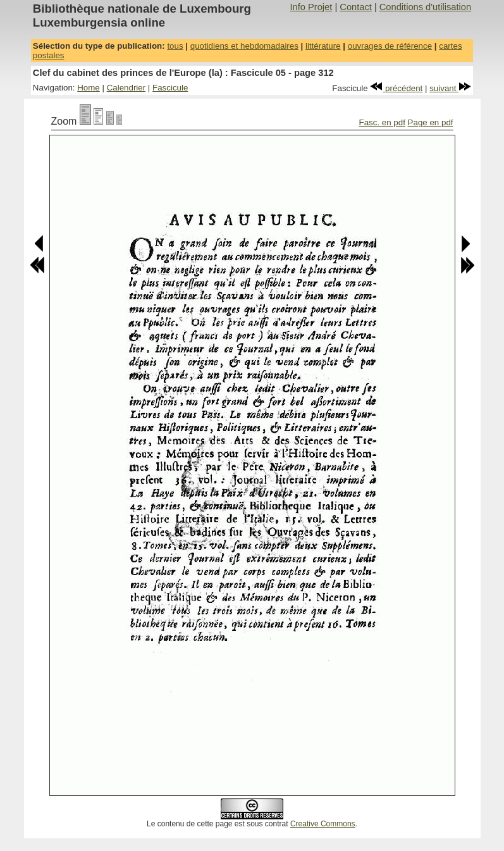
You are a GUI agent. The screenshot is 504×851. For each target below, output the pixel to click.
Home (89, 88)
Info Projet (311, 7)
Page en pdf (431, 122)
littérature (323, 46)
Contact (356, 7)
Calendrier (126, 88)
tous (175, 46)
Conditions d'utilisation (425, 7)
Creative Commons (323, 824)
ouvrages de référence (390, 46)
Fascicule (170, 88)
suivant (450, 88)
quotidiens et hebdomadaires (244, 46)
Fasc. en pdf (382, 122)
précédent (396, 88)
